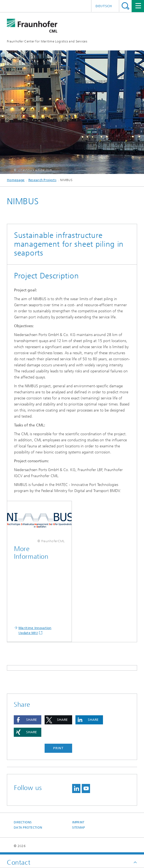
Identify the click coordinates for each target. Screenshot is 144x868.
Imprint (78, 822)
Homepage (16, 180)
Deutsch (104, 6)
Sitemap (79, 828)
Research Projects (42, 180)
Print (58, 748)
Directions (23, 822)
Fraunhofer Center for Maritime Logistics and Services (47, 41)
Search (125, 6)
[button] (28, 720)
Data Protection (28, 828)
